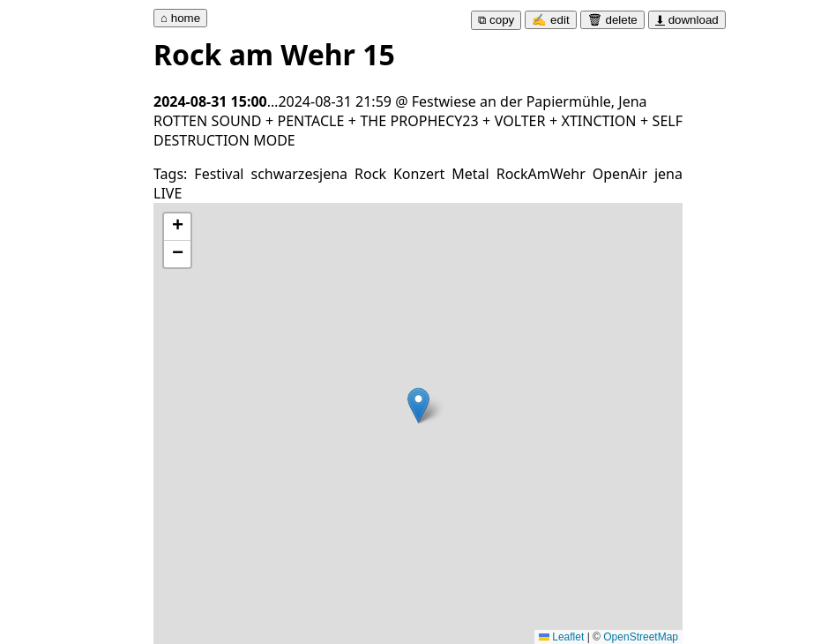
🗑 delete (612, 20)
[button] (418, 405)
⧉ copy (496, 20)
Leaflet (561, 637)
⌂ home (180, 18)
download (687, 20)
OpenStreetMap (641, 637)
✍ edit (550, 20)
